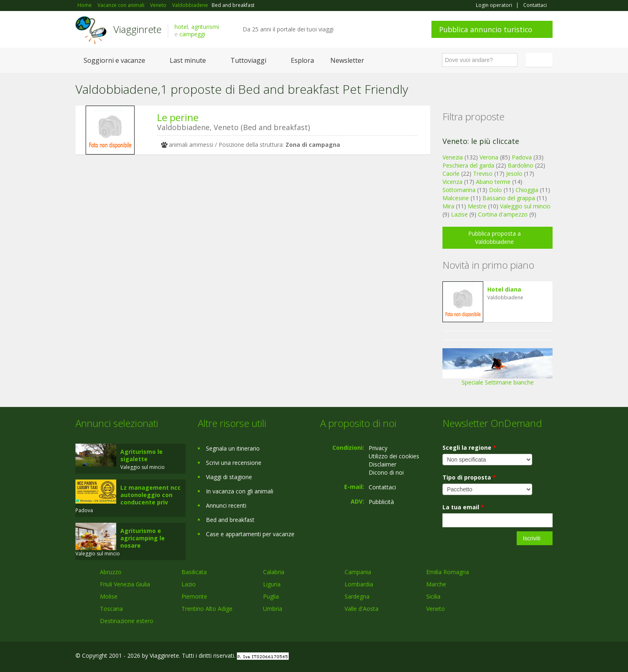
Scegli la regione (469, 448)
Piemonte (194, 596)
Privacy (378, 448)
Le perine (178, 117)
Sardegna (357, 596)
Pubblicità (381, 502)
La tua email (463, 507)
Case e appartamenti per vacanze (250, 534)
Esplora (302, 60)
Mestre (477, 206)
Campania (358, 572)
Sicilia (433, 596)
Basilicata (194, 572)
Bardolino (521, 165)
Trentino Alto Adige (207, 609)
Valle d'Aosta (362, 609)
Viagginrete (137, 29)
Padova (522, 157)
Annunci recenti (226, 505)
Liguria (272, 584)
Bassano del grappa (509, 198)
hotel (181, 27)
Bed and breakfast (230, 520)
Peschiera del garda (468, 165)
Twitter (529, 657)
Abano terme (493, 182)
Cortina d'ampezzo (503, 214)
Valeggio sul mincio (525, 206)
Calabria (274, 572)
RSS (548, 657)
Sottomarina (459, 190)
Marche (436, 584)
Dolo (495, 190)
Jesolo (514, 174)
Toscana (111, 609)
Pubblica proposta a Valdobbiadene (494, 238)
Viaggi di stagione (229, 477)
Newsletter (347, 60)
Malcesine (456, 198)
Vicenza (452, 182)
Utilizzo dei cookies (394, 456)
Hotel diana (504, 289)
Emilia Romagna (448, 572)
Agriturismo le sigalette (142, 455)
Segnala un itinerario (233, 448)
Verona (489, 157)
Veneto (436, 609)
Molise (109, 596)
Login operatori (494, 5)
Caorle (451, 174)
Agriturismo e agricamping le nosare (143, 538)
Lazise (459, 214)
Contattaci (535, 5)
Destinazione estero (127, 621)
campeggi (192, 34)
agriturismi (205, 27)
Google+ (509, 657)
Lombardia (359, 584)
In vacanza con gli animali (240, 491)
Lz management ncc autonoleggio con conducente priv (150, 495)
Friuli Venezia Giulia (125, 584)
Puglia (271, 596)
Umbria (273, 609)
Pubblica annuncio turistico (486, 29)
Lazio (189, 584)
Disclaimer (383, 464)
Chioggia (527, 190)
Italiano (540, 60)
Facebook (491, 657)
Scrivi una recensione (234, 463)
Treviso (483, 174)
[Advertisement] (247, 224)
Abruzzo (111, 572)
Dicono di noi (386, 472)
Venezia (453, 157)
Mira (448, 206)
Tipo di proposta (469, 477)
